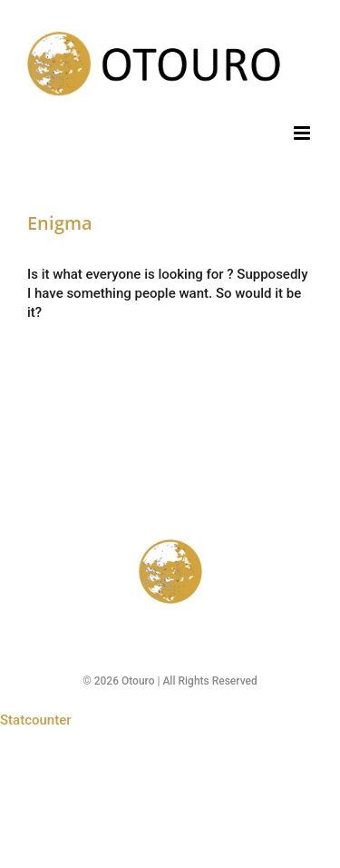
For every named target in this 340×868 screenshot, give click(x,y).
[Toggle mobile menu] (303, 133)
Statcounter (36, 720)
